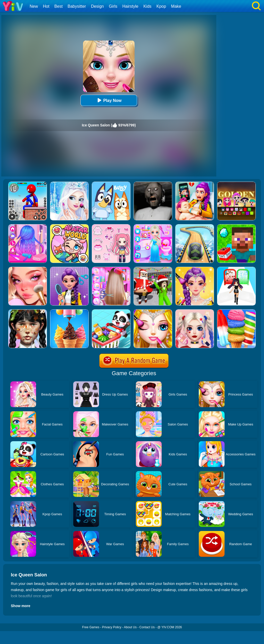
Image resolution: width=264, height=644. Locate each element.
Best (59, 6)
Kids (147, 6)
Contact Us (147, 627)
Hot (46, 6)
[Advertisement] (238, 97)
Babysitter (77, 6)
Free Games (91, 627)
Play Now (109, 100)
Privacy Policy (112, 627)
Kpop (161, 6)
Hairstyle (130, 6)
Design (97, 6)
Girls (113, 6)
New (34, 6)
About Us (130, 627)
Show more (20, 606)
